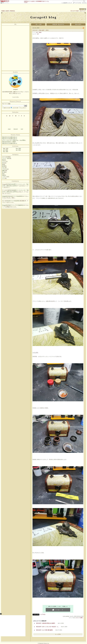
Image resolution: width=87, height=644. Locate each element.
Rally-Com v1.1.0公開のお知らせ (10, 143)
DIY (3, 163)
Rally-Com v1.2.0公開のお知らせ (10, 139)
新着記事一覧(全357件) (58, 24)
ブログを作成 (78, 3)
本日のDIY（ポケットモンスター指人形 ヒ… (48, 627)
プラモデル (5, 169)
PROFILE (12, 11)
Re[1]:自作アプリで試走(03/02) (15, 196)
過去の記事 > (78, 24)
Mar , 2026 (6, 152)
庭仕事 (4, 166)
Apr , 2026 (5, 150)
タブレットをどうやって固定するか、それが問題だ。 (14, 140)
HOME (3, 11)
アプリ (4, 178)
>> (67, 3)
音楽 (3, 175)
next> (22, 129)
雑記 (3, 160)
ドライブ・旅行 (6, 158)
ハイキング (5, 177)
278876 (82, 9)
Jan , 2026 (18, 150)
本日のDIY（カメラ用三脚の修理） (45, 630)
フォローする (15, 97)
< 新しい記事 (38, 24)
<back (9, 129)
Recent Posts (15, 135)
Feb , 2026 (18, 149)
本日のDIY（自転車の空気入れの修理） (46, 623)
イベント (4, 161)
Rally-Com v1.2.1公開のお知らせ (10, 137)
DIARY (7, 11)
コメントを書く (79, 618)
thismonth (16, 129)
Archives (15, 146)
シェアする (43, 614)
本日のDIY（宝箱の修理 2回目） (41, 30)
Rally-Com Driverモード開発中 (9, 142)
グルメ (4, 168)
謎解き (4, 171)
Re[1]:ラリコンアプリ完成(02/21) (16, 205)
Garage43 (4, 196)
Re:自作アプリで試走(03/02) (13, 201)
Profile (15, 72)
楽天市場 (84, 3)
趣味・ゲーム (5, 3)
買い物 (4, 172)
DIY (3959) (39, 32)
